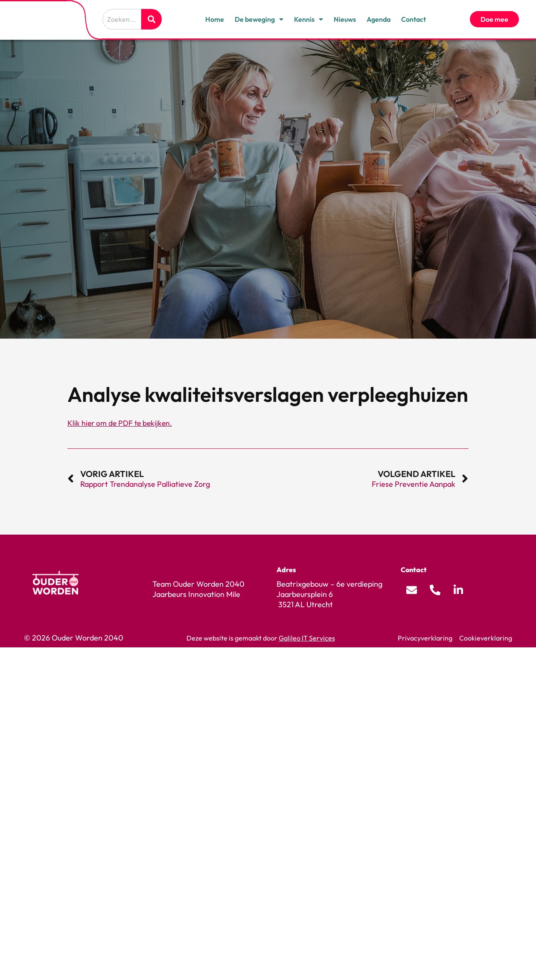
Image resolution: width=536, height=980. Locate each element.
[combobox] (122, 19)
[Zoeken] (151, 19)
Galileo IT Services (307, 638)
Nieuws (345, 19)
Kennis (309, 19)
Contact (414, 19)
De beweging (259, 19)
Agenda (379, 19)
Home (215, 19)
